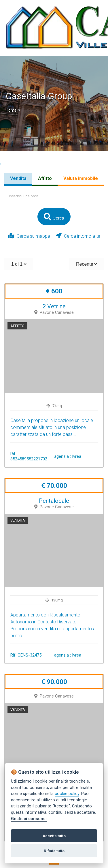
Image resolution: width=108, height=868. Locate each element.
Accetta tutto (54, 836)
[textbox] (22, 197)
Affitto (45, 178)
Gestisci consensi (29, 819)
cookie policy (67, 794)
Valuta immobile (81, 178)
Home (11, 110)
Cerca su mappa (29, 236)
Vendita (18, 178)
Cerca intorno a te (78, 236)
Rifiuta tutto (54, 851)
